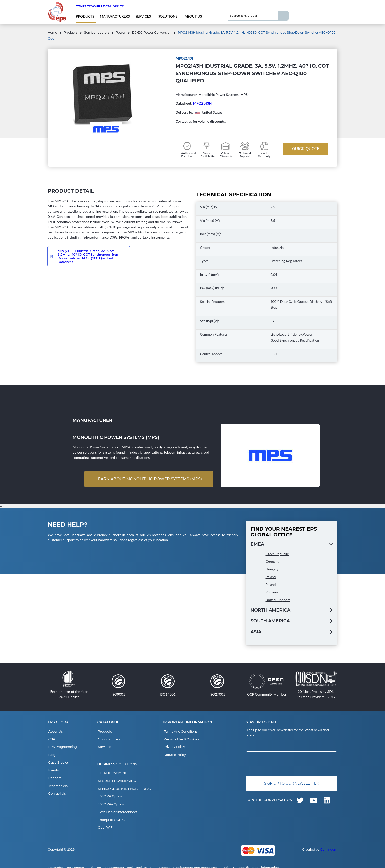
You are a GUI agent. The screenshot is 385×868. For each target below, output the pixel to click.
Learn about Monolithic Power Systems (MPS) (148, 479)
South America (270, 621)
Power (121, 33)
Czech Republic (277, 554)
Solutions (168, 16)
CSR (51, 738)
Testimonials (57, 778)
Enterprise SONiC (111, 810)
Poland (271, 585)
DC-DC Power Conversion (152, 33)
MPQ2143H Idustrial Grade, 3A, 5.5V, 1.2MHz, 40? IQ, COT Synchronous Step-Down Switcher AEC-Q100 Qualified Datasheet (89, 256)
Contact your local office (100, 6)
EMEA (258, 545)
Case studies (58, 758)
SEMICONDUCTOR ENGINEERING (124, 783)
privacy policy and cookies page (78, 862)
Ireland (271, 577)
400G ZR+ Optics (110, 796)
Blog (51, 751)
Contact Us (57, 785)
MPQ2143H (203, 103)
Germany (272, 562)
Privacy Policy (174, 745)
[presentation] (283, 764)
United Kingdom (278, 600)
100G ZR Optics (109, 790)
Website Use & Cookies (181, 738)
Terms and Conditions (180, 731)
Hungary (272, 570)
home (53, 33)
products (85, 16)
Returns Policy (174, 751)
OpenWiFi (105, 817)
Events (53, 765)
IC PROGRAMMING (112, 770)
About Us (193, 16)
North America (271, 611)
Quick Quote (306, 149)
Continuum (329, 838)
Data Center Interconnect (117, 803)
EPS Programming (62, 745)
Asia (256, 632)
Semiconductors (97, 33)
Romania (272, 593)
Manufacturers (115, 16)
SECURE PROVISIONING (116, 776)
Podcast (54, 771)
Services (143, 16)
